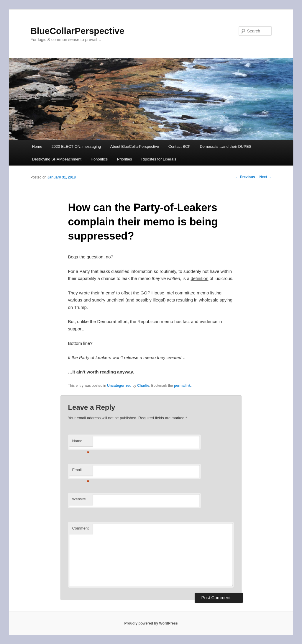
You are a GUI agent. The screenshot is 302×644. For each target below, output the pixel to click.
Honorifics (99, 159)
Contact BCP (179, 146)
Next (265, 177)
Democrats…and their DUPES (225, 146)
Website (79, 499)
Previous (245, 177)
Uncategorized (119, 386)
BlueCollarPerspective (77, 31)
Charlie (143, 386)
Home (37, 146)
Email (81, 472)
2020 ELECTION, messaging (76, 146)
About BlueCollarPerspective (135, 146)
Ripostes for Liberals (159, 159)
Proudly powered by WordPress (151, 623)
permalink (182, 386)
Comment (80, 528)
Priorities (125, 159)
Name (81, 443)
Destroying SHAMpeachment (57, 159)
